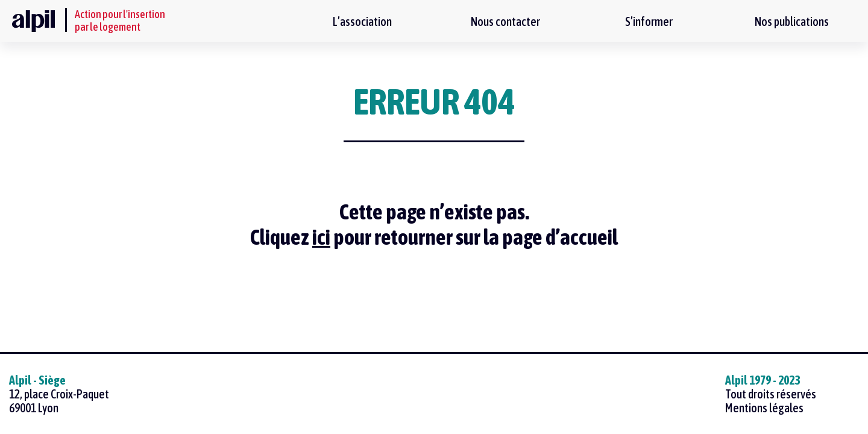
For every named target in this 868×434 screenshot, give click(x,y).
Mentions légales (764, 408)
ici (321, 237)
